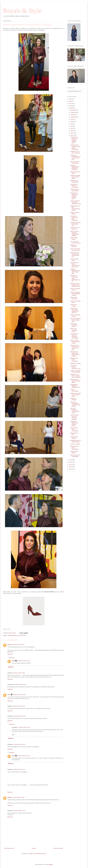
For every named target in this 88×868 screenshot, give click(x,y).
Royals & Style (22, 11)
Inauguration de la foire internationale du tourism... (75, 208)
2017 (71, 104)
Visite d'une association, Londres (74, 325)
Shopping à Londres (75, 363)
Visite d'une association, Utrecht (74, 330)
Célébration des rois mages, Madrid (75, 441)
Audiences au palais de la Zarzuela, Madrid (75, 395)
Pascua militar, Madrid (74, 452)
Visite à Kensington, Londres (75, 316)
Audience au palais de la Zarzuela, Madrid (75, 177)
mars (72, 131)
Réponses (12, 658)
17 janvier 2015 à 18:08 (18, 797)
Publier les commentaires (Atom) (37, 854)
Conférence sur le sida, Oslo (75, 228)
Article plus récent (9, 848)
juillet (72, 121)
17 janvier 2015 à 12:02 (24, 727)
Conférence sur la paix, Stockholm (75, 152)
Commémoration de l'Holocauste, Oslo (75, 224)
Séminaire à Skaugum (73, 399)
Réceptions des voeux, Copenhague (74, 448)
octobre (73, 115)
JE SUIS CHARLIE (75, 444)
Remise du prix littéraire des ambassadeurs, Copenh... (75, 354)
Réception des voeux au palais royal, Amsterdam (75, 376)
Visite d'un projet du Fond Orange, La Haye (75, 320)
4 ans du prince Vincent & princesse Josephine (74, 417)
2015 (71, 108)
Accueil (34, 848)
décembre (73, 110)
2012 (71, 464)
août (72, 119)
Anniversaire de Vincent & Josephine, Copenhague (74, 336)
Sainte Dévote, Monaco (74, 238)
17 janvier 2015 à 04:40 (19, 716)
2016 (71, 106)
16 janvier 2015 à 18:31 (18, 645)
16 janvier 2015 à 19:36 (19, 695)
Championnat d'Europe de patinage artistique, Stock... (74, 140)
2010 (71, 469)
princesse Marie (22, 635)
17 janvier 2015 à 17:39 (19, 769)
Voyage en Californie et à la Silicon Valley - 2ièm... (75, 271)
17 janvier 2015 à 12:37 (19, 744)
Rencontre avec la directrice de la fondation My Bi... (75, 285)
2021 (71, 99)
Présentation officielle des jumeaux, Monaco (74, 424)
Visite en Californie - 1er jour (75, 289)
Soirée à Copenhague (74, 390)
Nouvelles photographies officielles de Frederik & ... (75, 167)
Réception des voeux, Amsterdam (74, 360)
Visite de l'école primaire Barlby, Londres (75, 342)
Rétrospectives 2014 (74, 434)
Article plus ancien (58, 848)
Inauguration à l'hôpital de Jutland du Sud (75, 386)
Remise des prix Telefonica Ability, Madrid (75, 381)
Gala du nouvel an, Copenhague (75, 456)
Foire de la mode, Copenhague (75, 162)
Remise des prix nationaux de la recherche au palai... (75, 347)
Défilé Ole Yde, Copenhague (74, 181)
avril (72, 128)
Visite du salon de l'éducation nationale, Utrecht (75, 202)
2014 (71, 460)
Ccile (13, 661)
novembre (73, 112)
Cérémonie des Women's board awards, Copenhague (75, 147)
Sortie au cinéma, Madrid (75, 213)
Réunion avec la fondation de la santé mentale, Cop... (75, 255)
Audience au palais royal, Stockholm (75, 371)
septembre (73, 117)
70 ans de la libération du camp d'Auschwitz (74, 218)
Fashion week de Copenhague (75, 190)
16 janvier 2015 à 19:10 (20, 684)
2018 (71, 101)
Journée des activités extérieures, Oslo (75, 367)
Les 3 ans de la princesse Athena (75, 242)
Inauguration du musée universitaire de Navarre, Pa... (75, 265)
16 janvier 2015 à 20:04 (19, 706)
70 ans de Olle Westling (74, 437)
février (72, 133)
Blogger (51, 864)
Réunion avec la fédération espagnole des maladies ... (75, 233)
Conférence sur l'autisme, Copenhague (74, 186)
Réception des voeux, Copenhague (74, 429)
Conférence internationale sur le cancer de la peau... (75, 157)
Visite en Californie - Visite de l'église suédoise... (75, 294)
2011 (71, 467)
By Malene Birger (13, 635)
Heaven (10, 645)
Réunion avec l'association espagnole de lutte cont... (74, 310)
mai (72, 126)
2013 (71, 462)
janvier (72, 135)
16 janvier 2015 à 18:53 (19, 673)
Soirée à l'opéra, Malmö (74, 260)
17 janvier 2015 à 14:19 (23, 756)
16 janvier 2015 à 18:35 (23, 661)
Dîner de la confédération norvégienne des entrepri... (75, 404)
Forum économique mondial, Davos (75, 250)
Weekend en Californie (73, 246)
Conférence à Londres (74, 305)
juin (72, 124)
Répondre (10, 654)
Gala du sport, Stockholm (74, 298)
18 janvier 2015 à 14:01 (19, 811)
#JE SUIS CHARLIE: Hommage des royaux (75, 411)
